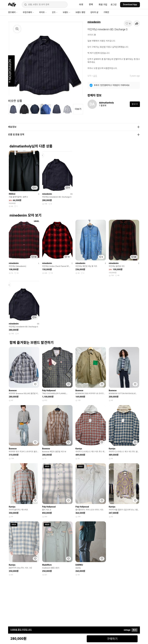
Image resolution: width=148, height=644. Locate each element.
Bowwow (13, 390)
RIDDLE (12, 194)
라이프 (43, 12)
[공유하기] (137, 23)
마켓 (81, 5)
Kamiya (79, 449)
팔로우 (135, 104)
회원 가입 (103, 5)
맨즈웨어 (13, 12)
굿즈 (55, 12)
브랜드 (66, 12)
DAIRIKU (79, 565)
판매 (91, 4)
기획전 (106, 12)
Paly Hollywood (49, 390)
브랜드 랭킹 (80, 12)
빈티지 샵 (94, 12)
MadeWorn (47, 565)
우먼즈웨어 (28, 12)
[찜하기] (128, 23)
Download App (130, 4)
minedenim (94, 22)
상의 (95, 76)
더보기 (78, 109)
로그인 (114, 5)
